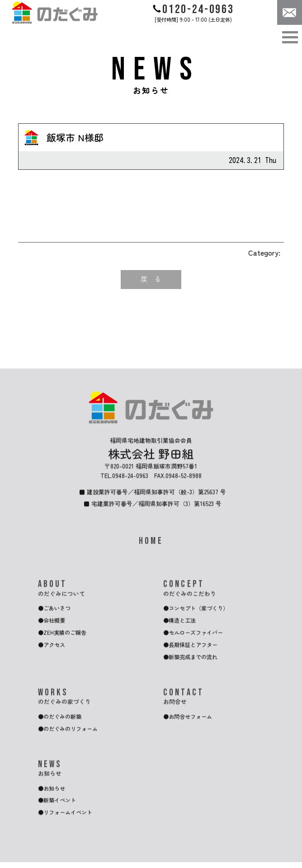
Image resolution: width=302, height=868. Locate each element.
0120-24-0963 (193, 9)
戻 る (151, 280)
